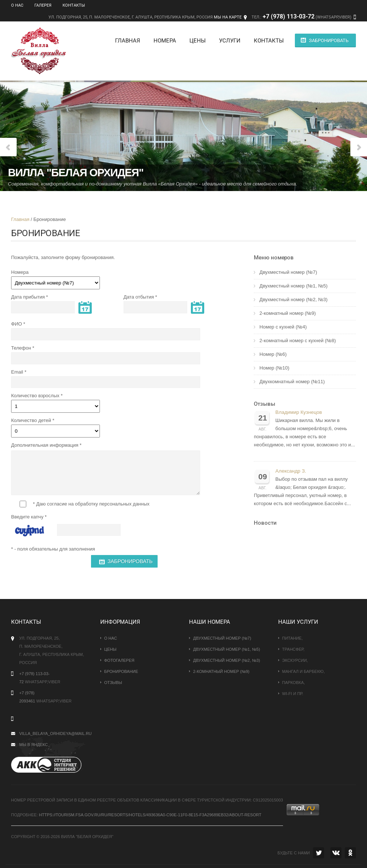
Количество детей (31, 420)
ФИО (16, 324)
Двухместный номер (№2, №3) (293, 299)
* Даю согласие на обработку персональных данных (85, 504)
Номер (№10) (274, 368)
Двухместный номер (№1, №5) (293, 286)
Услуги (228, 41)
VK (336, 853)
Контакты (74, 5)
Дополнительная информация (45, 445)
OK (350, 853)
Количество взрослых (35, 396)
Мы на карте (228, 17)
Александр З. (291, 471)
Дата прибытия (28, 297)
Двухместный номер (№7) (288, 272)
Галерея (43, 5)
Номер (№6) (273, 354)
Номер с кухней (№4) (283, 327)
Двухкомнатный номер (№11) (292, 382)
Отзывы (265, 404)
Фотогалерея (119, 660)
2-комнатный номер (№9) (287, 313)
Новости (265, 523)
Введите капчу (27, 517)
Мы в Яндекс (33, 745)
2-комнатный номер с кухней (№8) (298, 341)
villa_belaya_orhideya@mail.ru (55, 733)
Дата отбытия (139, 297)
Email (17, 372)
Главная (125, 41)
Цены (195, 41)
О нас (17, 5)
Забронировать (329, 40)
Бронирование (121, 671)
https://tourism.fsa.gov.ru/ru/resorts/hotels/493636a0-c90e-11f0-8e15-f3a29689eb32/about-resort (150, 815)
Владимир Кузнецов (299, 412)
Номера (163, 41)
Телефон (21, 348)
